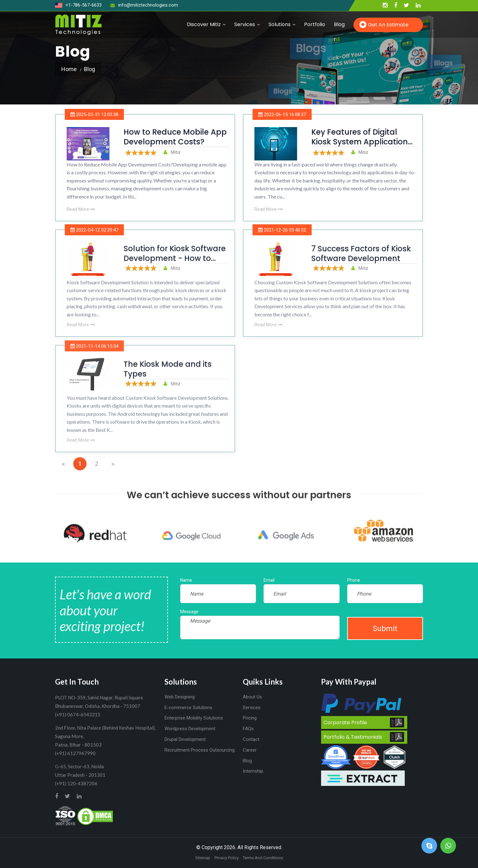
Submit (385, 629)
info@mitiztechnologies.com (144, 5)
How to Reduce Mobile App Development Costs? (175, 137)
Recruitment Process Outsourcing (200, 750)
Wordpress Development (190, 729)
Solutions (280, 24)
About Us (252, 697)
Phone (354, 580)
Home (69, 69)
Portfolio (315, 24)
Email (269, 580)
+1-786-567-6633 (78, 5)
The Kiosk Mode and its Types (168, 378)
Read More (81, 209)
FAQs (248, 729)
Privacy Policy (227, 858)
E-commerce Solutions (188, 708)
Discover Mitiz (204, 24)
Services (245, 24)
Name (186, 580)
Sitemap (203, 858)
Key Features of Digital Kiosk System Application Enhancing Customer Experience (360, 147)
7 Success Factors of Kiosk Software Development (361, 263)
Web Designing (180, 697)
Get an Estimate (388, 25)
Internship (253, 771)
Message (189, 612)
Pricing (250, 718)
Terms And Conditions (263, 858)
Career (250, 750)
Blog (339, 24)
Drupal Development (185, 739)
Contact (251, 739)
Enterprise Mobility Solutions (194, 718)
